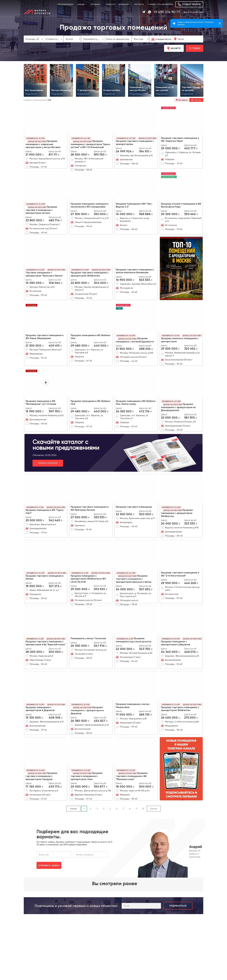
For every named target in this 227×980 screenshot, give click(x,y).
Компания (123, 4)
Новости (110, 4)
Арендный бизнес (66, 4)
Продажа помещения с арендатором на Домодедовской (178, 407)
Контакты (139, 4)
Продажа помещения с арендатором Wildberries (177, 513)
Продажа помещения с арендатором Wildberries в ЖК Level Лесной (88, 579)
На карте (174, 48)
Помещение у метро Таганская (88, 638)
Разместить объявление (160, 4)
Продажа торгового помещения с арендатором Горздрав (41, 776)
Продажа (95, 4)
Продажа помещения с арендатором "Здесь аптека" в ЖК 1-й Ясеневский (90, 144)
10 (143, 809)
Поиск (195, 48)
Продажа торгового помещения (134, 507)
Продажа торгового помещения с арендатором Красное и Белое (134, 579)
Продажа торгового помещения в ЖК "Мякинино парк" (132, 776)
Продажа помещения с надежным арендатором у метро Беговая (43, 144)
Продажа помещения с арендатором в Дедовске (87, 710)
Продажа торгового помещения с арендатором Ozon (87, 776)
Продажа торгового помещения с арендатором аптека (41, 210)
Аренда (81, 4)
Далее (154, 809)
